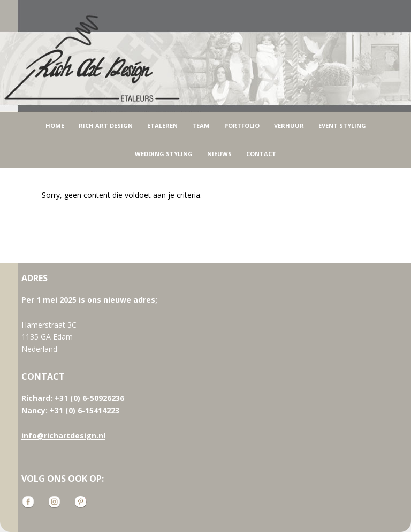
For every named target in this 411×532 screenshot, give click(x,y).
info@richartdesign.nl (63, 435)
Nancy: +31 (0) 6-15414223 (70, 410)
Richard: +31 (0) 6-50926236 (73, 398)
